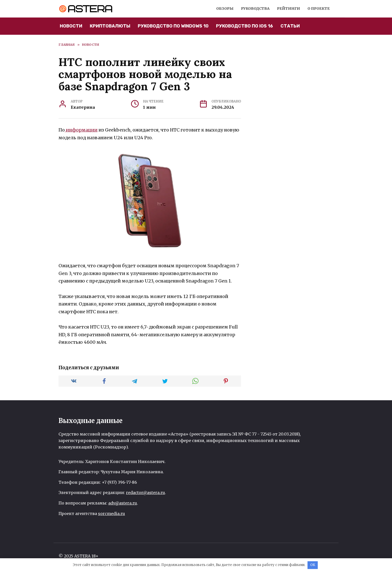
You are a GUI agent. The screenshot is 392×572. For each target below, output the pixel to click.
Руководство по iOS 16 (244, 26)
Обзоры (225, 8)
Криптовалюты (110, 26)
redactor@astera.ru (145, 492)
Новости (71, 26)
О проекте (319, 8)
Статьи (290, 26)
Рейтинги (288, 8)
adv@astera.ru (123, 503)
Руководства (255, 8)
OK (313, 565)
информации (81, 130)
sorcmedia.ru (111, 513)
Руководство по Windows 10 (173, 26)
